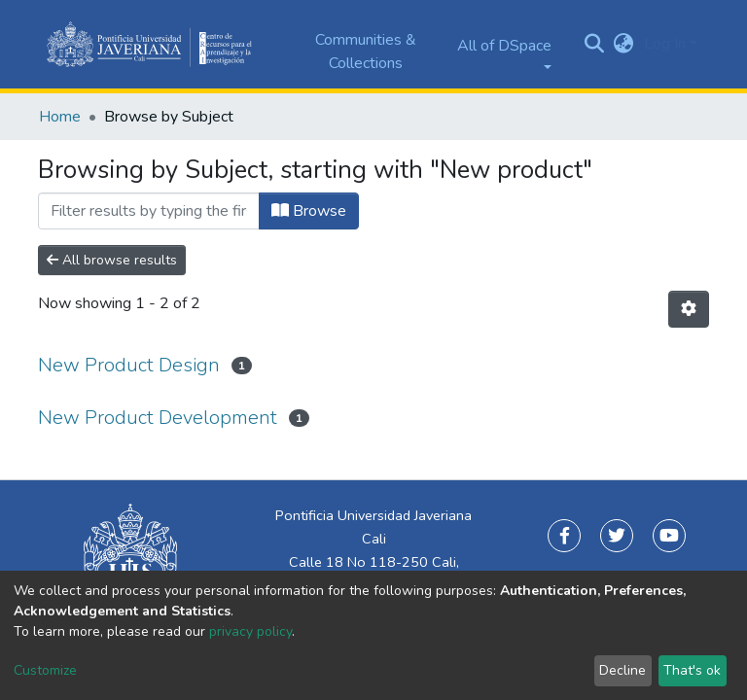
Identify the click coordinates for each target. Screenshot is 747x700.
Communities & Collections (366, 52)
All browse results (112, 260)
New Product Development (158, 418)
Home (60, 117)
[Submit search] (595, 45)
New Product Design (129, 365)
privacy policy (250, 631)
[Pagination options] (689, 309)
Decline (622, 670)
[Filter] (149, 211)
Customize (45, 670)
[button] (624, 44)
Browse (309, 211)
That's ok (692, 670)
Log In (665, 44)
